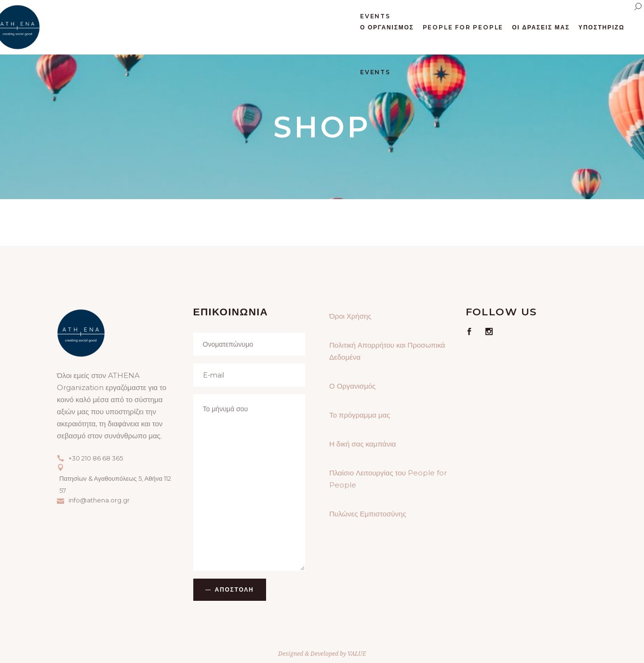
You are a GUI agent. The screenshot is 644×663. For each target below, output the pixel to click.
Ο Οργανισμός (352, 386)
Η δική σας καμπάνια (362, 444)
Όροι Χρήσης (350, 316)
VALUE (357, 654)
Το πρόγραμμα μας (360, 415)
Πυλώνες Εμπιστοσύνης (368, 514)
